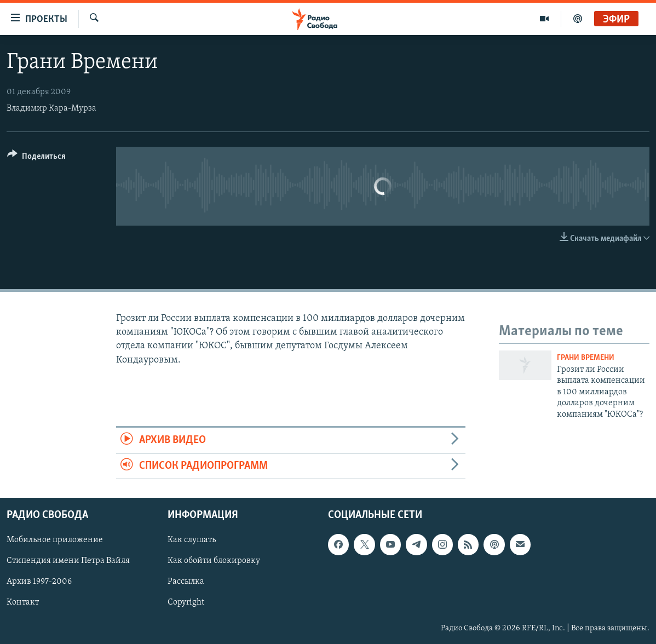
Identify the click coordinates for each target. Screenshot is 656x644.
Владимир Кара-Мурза (51, 108)
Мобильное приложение (55, 540)
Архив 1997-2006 (39, 582)
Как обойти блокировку (214, 561)
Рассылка (186, 582)
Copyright (186, 603)
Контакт (23, 603)
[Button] (36, 158)
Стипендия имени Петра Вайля (68, 561)
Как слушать (192, 540)
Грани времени (586, 358)
